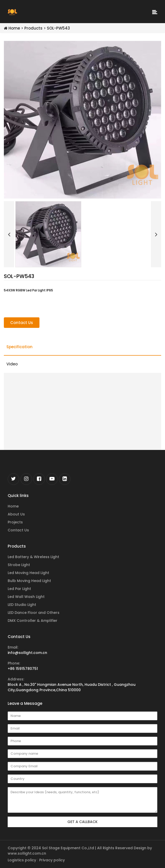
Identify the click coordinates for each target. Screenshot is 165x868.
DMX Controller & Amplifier (33, 621)
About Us (16, 514)
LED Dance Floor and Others (34, 613)
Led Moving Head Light (28, 573)
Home (12, 28)
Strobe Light (19, 565)
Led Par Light (19, 589)
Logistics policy (22, 860)
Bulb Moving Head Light (29, 581)
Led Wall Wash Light (26, 597)
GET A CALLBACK (82, 822)
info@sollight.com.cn (27, 653)
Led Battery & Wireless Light (33, 557)
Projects (15, 522)
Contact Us (22, 323)
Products (33, 28)
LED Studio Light (22, 605)
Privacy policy (52, 860)
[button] (9, 234)
